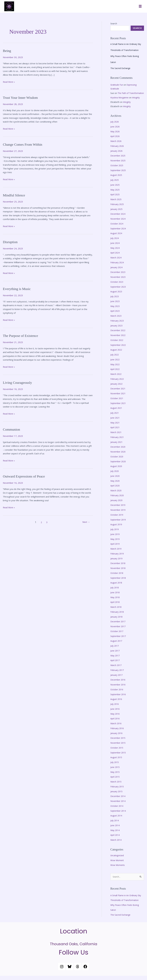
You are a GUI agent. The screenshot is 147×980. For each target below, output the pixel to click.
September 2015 (119, 756)
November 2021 (119, 397)
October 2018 (117, 577)
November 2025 (119, 164)
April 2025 (115, 198)
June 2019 (115, 538)
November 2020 (119, 455)
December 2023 (119, 276)
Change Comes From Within (24, 144)
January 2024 (117, 271)
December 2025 (119, 159)
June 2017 (115, 654)
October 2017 (117, 635)
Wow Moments (118, 869)
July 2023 (115, 300)
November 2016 (119, 688)
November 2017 (119, 630)
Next (86, 522)
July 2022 (115, 358)
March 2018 (116, 611)
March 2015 (116, 785)
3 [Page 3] (46, 522)
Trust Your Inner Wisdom (22, 98)
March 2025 (116, 203)
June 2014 (115, 829)
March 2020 (116, 494)
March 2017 (116, 669)
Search (114, 23)
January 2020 (117, 504)
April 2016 (115, 722)
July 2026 (115, 126)
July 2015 (115, 766)
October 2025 (117, 169)
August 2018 (117, 586)
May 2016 (115, 718)
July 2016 (115, 708)
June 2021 (115, 422)
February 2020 (118, 499)
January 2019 (117, 562)
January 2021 (117, 446)
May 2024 (115, 252)
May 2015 (115, 776)
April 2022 (115, 373)
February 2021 (118, 441)
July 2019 (115, 533)
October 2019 (117, 519)
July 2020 (115, 475)
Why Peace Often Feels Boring (126, 56)
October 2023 (117, 286)
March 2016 (116, 727)
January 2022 (117, 388)
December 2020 (119, 451)
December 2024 (119, 218)
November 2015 (119, 747)
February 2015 (118, 790)
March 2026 (116, 145)
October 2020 (117, 460)
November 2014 (119, 805)
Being (7, 51)
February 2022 (118, 383)
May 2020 (115, 485)
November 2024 (119, 223)
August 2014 (117, 819)
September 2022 (119, 349)
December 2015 (119, 742)
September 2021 (119, 407)
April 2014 (115, 839)
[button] (140, 6)
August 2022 (117, 354)
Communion (12, 429)
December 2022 (119, 334)
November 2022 (119, 339)
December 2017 (119, 625)
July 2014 (115, 824)
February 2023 (118, 325)
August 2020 (117, 470)
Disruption (11, 242)
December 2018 (119, 567)
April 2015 (115, 781)
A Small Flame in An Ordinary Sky (126, 44)
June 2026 (115, 130)
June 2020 (115, 480)
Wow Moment (117, 864)
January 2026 (117, 155)
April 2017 (115, 664)
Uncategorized (118, 859)
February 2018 (118, 616)
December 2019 (119, 509)
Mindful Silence (15, 195)
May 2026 (115, 135)
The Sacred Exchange (121, 68)
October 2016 (117, 693)
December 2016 (119, 684)
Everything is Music (18, 289)
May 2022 (115, 368)
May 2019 (115, 543)
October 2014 (117, 810)
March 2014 (116, 844)
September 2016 (119, 698)
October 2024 (117, 227)
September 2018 (119, 582)
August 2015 (117, 761)
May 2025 (115, 194)
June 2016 (115, 713)
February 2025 (118, 208)
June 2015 (115, 771)
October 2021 (117, 402)
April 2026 (115, 140)
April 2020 (115, 489)
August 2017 (117, 645)
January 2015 (117, 795)
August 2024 (117, 237)
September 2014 (119, 815)
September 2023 (119, 291)
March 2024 (116, 261)
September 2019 (119, 524)
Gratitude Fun (117, 85)
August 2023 (117, 295)
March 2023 (116, 320)
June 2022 (115, 363)
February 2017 (118, 674)
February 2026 (118, 150)
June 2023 (115, 305)
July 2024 (115, 242)
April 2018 (115, 606)
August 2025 (117, 179)
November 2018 (119, 572)
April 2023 (115, 315)
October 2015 (117, 752)
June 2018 (115, 596)
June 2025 (115, 189)
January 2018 (117, 621)
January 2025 (117, 213)
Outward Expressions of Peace (26, 476)
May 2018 (115, 601)
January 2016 (117, 737)
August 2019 (117, 528)
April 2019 (115, 548)
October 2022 (117, 344)
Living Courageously (19, 383)
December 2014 (119, 800)
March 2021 (116, 436)
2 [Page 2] (40, 522)
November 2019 (119, 514)
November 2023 (119, 281)
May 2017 (115, 659)
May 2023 (115, 310)
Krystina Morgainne (120, 101)
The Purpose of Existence (22, 336)
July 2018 (115, 591)
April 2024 (115, 257)
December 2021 (119, 392)
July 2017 (115, 650)
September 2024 (119, 232)
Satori (113, 62)
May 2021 (115, 426)
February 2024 (118, 266)
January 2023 (117, 329)
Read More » (9, 82)
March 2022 (116, 378)
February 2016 (118, 732)
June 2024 (115, 247)
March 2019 (116, 553)
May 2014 (115, 834)
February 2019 (118, 557)
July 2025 (115, 184)
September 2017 (119, 640)
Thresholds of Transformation (125, 50)
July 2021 (115, 417)
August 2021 (117, 412)
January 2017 (117, 679)
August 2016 (117, 703)
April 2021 (115, 431)
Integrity (138, 101)
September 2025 (119, 174)
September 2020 (119, 465)
